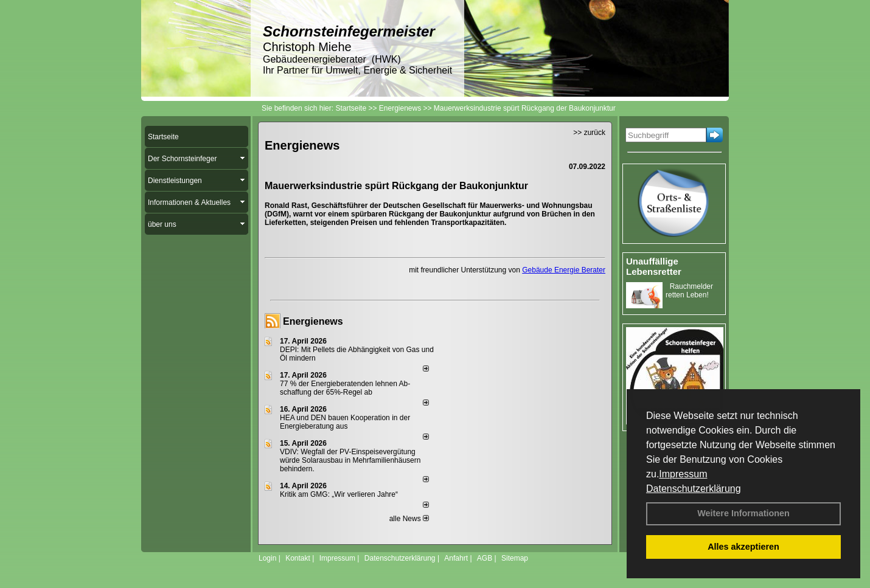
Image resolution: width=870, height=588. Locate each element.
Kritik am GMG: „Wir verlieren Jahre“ (339, 494)
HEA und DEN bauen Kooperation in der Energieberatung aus (345, 422)
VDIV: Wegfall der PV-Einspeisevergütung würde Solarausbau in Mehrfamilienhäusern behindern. (350, 460)
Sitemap (515, 558)
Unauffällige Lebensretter (654, 266)
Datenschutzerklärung (694, 489)
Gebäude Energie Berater (564, 270)
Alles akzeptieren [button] (743, 547)
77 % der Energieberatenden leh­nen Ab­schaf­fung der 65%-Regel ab (345, 388)
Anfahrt (456, 558)
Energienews (313, 321)
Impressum (683, 474)
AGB (485, 558)
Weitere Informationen (743, 513)
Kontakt (298, 558)
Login (267, 558)
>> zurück (589, 133)
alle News (409, 519)
